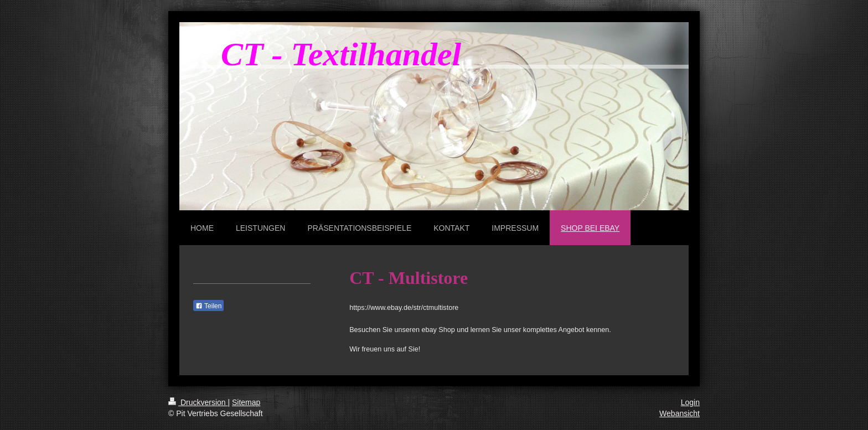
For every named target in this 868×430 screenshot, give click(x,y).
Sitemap (246, 402)
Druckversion (198, 402)
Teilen (208, 306)
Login (690, 402)
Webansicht (680, 413)
